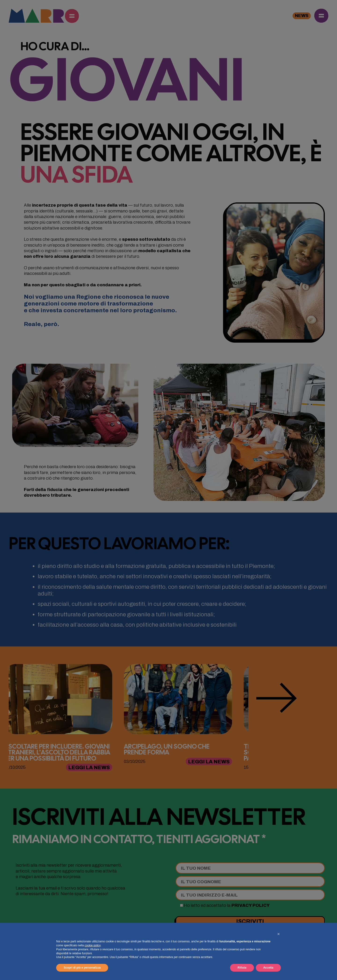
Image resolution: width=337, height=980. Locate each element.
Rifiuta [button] (242, 968)
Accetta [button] (268, 968)
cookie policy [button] (92, 945)
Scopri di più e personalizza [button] (82, 968)
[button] (278, 934)
